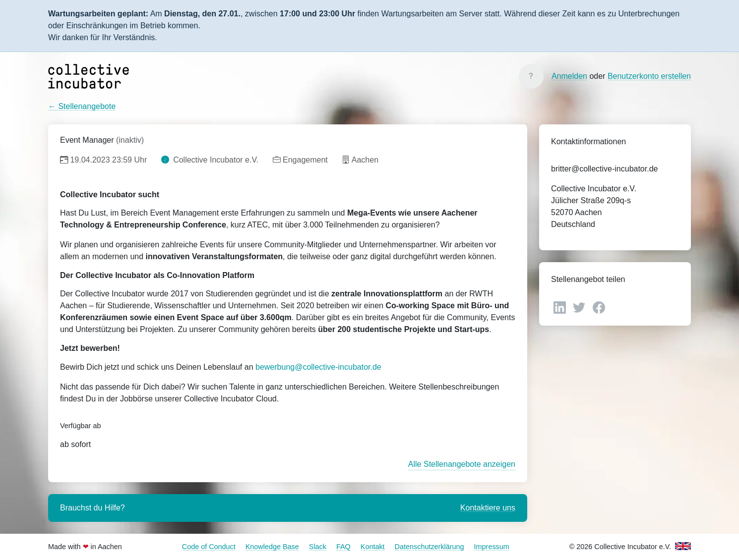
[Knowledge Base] (531, 76)
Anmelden (569, 76)
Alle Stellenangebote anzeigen (462, 464)
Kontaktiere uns (488, 508)
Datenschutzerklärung (430, 547)
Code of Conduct (209, 547)
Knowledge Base (272, 547)
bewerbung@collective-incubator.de (318, 367)
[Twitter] (580, 307)
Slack (318, 547)
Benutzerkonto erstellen (649, 76)
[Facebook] (599, 307)
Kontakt (373, 547)
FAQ (343, 547)
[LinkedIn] (561, 307)
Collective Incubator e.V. (210, 160)
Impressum (492, 547)
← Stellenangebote (82, 106)
